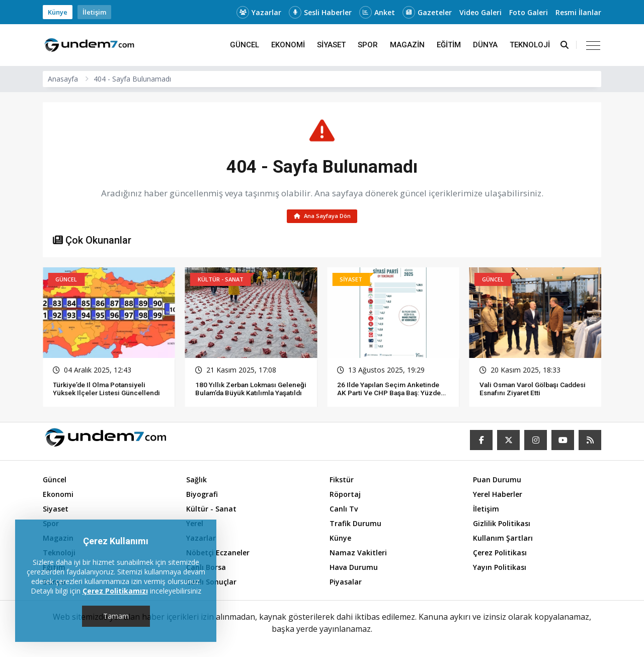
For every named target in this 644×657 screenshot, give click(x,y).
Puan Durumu (497, 482)
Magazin (407, 45)
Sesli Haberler (320, 12)
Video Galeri (480, 12)
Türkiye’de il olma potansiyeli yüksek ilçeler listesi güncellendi (108, 390)
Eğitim (449, 45)
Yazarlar (259, 12)
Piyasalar (346, 584)
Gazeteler (427, 12)
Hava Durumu (354, 569)
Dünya (485, 45)
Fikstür (342, 482)
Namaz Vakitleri (358, 555)
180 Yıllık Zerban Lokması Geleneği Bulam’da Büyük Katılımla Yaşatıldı (237, 394)
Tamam (116, 616)
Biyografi (202, 496)
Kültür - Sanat (211, 511)
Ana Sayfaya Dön (322, 217)
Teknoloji (530, 45)
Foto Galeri (529, 12)
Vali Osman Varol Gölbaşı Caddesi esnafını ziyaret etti (526, 390)
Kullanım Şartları (503, 540)
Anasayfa (63, 79)
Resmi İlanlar (578, 12)
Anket (377, 12)
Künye (58, 12)
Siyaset (331, 45)
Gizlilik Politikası (502, 525)
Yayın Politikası (500, 569)
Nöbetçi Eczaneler (218, 555)
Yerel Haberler (498, 496)
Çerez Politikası (500, 555)
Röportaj (345, 496)
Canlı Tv (344, 511)
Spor (368, 45)
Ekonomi (288, 45)
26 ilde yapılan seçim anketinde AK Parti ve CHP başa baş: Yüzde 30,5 (391, 394)
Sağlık (196, 482)
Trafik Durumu (355, 525)
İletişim (94, 12)
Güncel (245, 45)
